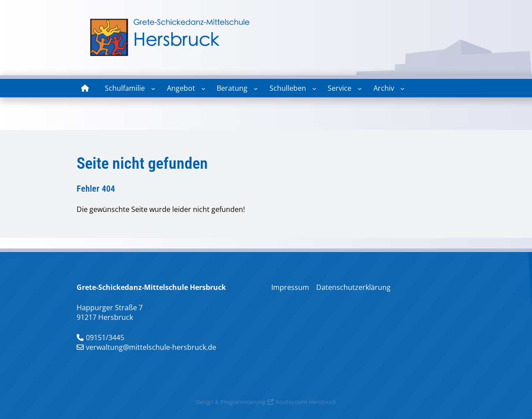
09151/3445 (105, 337)
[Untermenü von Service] (360, 89)
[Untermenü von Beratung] (256, 89)
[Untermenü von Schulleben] (314, 89)
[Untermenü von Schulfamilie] (153, 89)
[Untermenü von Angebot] (203, 89)
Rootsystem (292, 402)
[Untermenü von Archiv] (403, 89)
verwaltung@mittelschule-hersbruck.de (151, 347)
